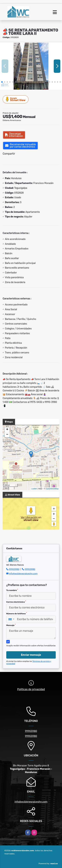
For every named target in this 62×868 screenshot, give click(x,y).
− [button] (7, 435)
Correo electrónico (16, 602)
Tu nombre (12, 590)
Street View (16, 99)
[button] (2, 82)
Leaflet (34, 489)
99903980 (14, 569)
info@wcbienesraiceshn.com (23, 574)
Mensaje (11, 625)
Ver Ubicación (29, 517)
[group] (31, 66)
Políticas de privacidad (31, 689)
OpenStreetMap (52, 489)
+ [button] (7, 430)
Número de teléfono (17, 613)
